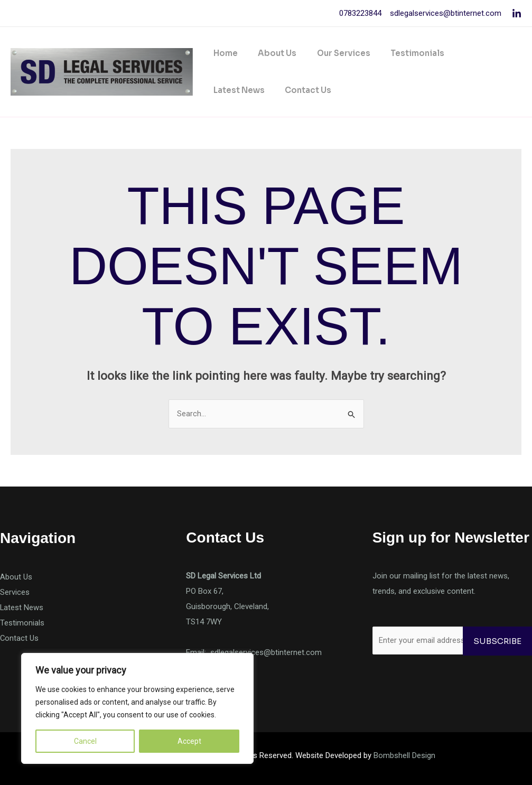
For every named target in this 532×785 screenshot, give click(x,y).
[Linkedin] (517, 14)
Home (223, 53)
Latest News (470, 53)
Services (15, 592)
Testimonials (402, 53)
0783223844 (360, 13)
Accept (189, 741)
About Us (271, 53)
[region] (137, 708)
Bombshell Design (404, 755)
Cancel (85, 741)
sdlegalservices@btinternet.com (445, 13)
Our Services (333, 53)
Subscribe (497, 641)
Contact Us (235, 90)
